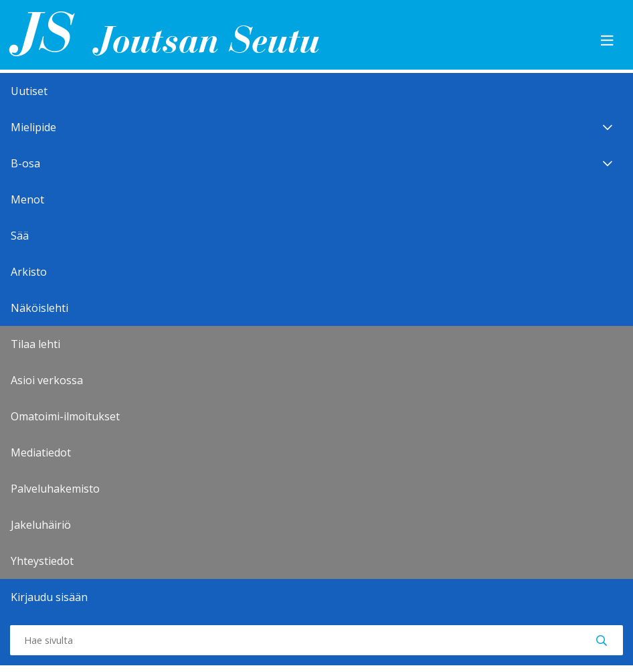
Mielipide (316, 127)
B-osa (316, 163)
